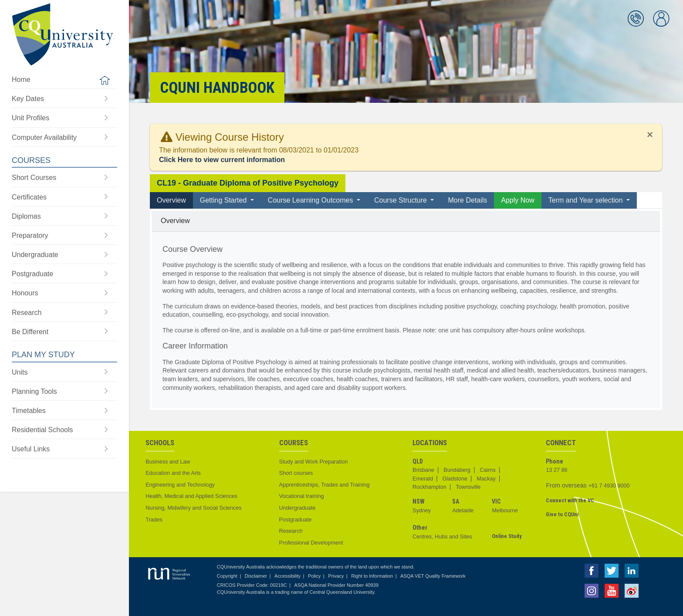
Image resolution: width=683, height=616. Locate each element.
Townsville (468, 487)
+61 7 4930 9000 (609, 486)
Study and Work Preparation (314, 462)
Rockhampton (429, 487)
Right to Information (372, 576)
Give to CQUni (562, 514)
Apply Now (517, 200)
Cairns (487, 470)
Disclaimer (256, 576)
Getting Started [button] (224, 200)
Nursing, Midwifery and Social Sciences (193, 508)
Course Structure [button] (401, 200)
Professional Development (311, 543)
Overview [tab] (171, 200)
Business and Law (168, 462)
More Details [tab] (467, 200)
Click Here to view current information (222, 160)
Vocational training (302, 496)
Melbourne (505, 511)
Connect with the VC (570, 500)
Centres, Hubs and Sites (442, 537)
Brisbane (423, 470)
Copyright (227, 576)
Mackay (486, 479)
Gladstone (455, 479)
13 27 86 (556, 470)
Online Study (507, 536)
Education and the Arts (173, 473)
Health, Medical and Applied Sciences (191, 496)
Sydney (422, 511)
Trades (154, 520)
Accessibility (287, 576)
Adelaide (463, 511)
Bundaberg (457, 470)
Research (291, 531)
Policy (314, 576)
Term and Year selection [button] (587, 200)
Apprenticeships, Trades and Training (325, 485)
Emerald (423, 479)
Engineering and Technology (180, 485)
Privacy (336, 576)
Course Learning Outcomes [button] (311, 200)
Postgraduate (296, 520)
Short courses (296, 473)
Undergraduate (298, 508)
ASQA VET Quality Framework (433, 576)
